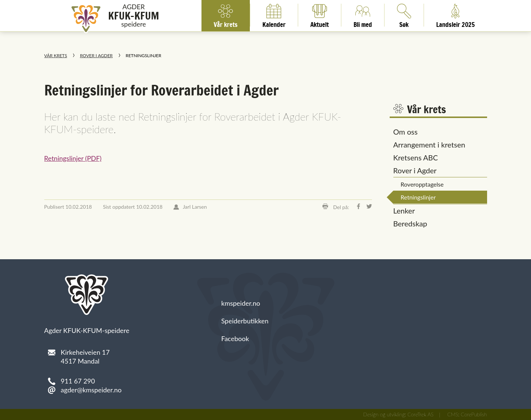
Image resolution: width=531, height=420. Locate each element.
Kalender (274, 15)
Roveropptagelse (422, 184)
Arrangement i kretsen (429, 145)
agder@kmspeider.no (91, 390)
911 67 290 (78, 381)
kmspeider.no (241, 303)
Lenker (404, 211)
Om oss (406, 132)
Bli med (363, 15)
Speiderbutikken (245, 321)
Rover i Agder (96, 55)
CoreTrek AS (420, 414)
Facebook (235, 339)
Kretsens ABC (416, 157)
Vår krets (226, 15)
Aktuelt (320, 15)
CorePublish (474, 414)
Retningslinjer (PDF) (73, 158)
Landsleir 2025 (456, 15)
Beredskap (410, 223)
